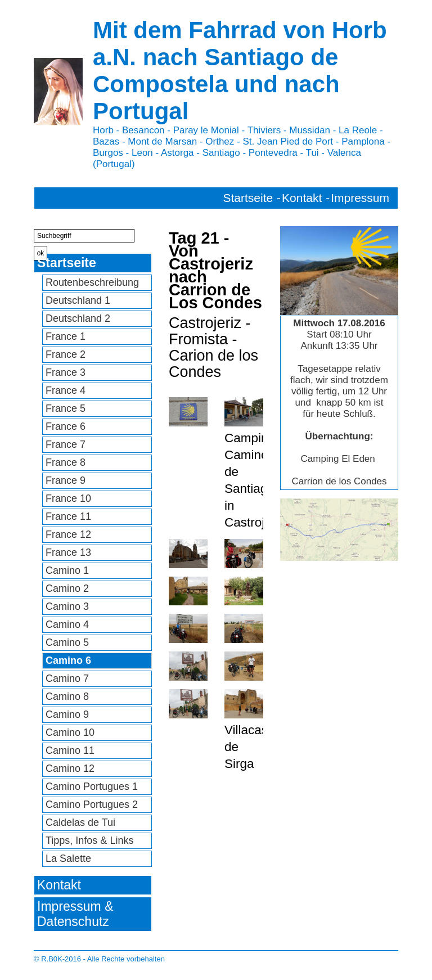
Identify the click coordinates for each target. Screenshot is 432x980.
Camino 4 (67, 624)
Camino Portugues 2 (92, 804)
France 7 (66, 444)
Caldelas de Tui (80, 822)
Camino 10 (70, 732)
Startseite (248, 198)
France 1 (66, 336)
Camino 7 (67, 678)
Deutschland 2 (78, 318)
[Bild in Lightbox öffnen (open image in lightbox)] (339, 530)
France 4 (66, 390)
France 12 (68, 534)
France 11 (68, 516)
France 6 (66, 426)
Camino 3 (67, 606)
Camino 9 (67, 714)
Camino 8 (67, 696)
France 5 (66, 408)
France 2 (66, 354)
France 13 (68, 552)
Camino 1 (67, 570)
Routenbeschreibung (92, 282)
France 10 (68, 498)
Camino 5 (67, 642)
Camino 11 (70, 750)
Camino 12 (70, 768)
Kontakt (302, 198)
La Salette (68, 858)
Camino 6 (68, 660)
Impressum (360, 198)
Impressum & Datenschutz (75, 914)
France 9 (66, 480)
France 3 (66, 372)
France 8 (66, 462)
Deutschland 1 (78, 300)
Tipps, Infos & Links (89, 840)
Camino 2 (67, 588)
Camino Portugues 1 (92, 786)
